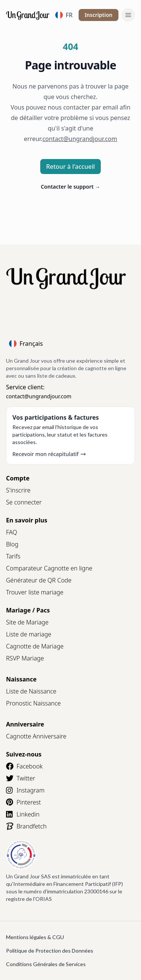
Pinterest (23, 802)
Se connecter (24, 502)
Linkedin (23, 814)
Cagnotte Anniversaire (36, 736)
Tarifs (13, 556)
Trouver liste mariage (35, 592)
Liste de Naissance (31, 691)
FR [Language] (64, 15)
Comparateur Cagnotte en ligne (49, 568)
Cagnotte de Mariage (35, 646)
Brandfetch (26, 826)
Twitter (21, 778)
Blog (12, 544)
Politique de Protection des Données (50, 951)
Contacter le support (70, 187)
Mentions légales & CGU (35, 937)
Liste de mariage (29, 634)
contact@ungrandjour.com (39, 396)
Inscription (99, 15)
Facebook (24, 766)
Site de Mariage (27, 622)
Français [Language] (26, 344)
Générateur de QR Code (39, 580)
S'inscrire (18, 490)
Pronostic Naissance (33, 703)
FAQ (11, 532)
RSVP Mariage (25, 658)
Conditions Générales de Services (46, 964)
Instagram (25, 790)
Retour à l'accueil (71, 167)
